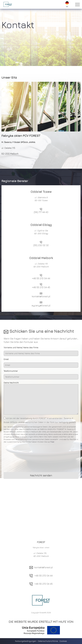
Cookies (63, 641)
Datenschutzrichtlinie (48, 641)
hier (53, 442)
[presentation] (26, 458)
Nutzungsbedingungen (26, 641)
